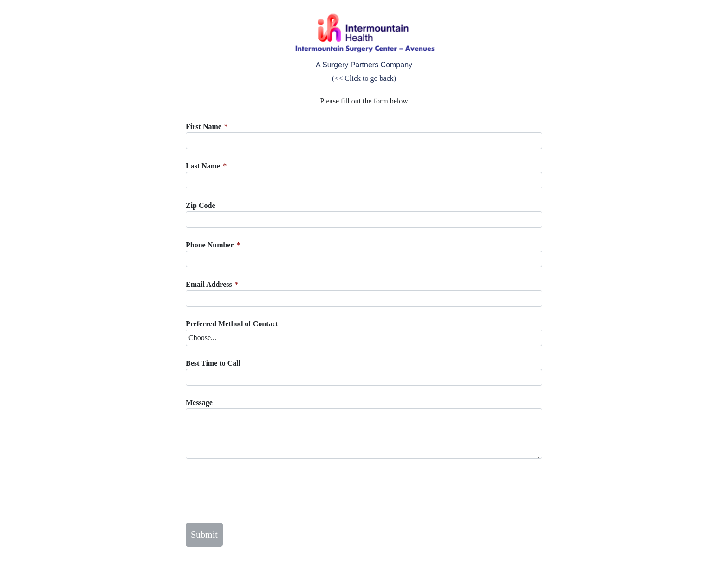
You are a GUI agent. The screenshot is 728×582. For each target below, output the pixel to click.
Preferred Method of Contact (232, 324)
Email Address (209, 284)
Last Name (203, 166)
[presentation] (256, 491)
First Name (204, 126)
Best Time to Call (213, 363)
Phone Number (210, 245)
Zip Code (201, 205)
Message (199, 403)
